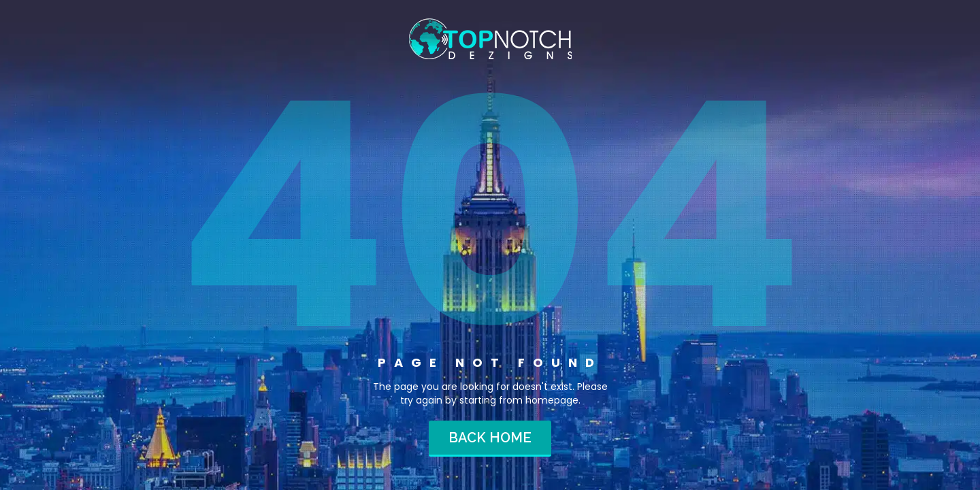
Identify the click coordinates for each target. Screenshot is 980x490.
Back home (490, 438)
